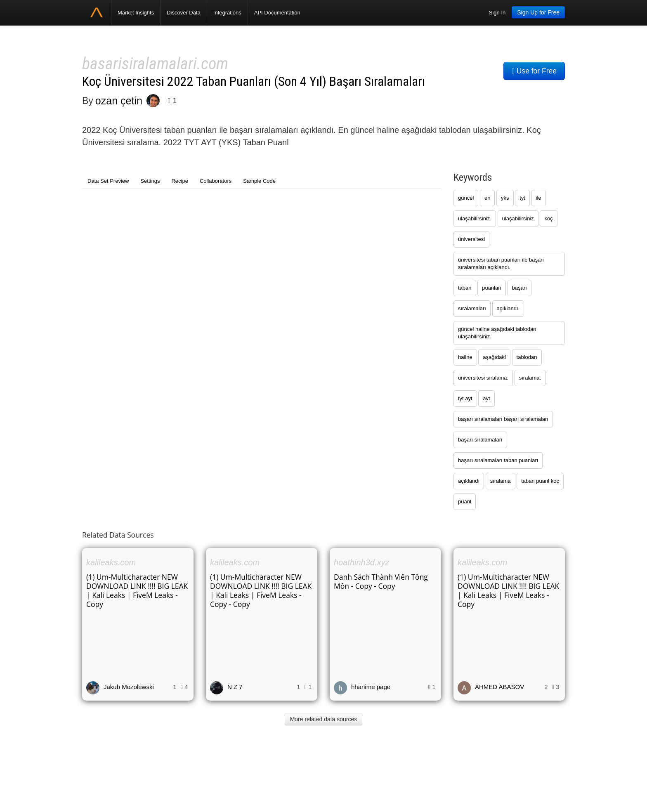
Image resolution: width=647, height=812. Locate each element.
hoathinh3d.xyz (362, 562)
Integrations (227, 13)
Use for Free (534, 71)
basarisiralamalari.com (155, 64)
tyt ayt (465, 398)
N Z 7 (235, 687)
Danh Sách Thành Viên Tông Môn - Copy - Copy (381, 581)
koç (548, 218)
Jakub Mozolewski (129, 687)
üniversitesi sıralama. (483, 378)
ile (539, 198)
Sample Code (259, 181)
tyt (522, 198)
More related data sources (324, 719)
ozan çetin (119, 101)
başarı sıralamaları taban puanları (498, 460)
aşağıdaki (494, 357)
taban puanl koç (540, 481)
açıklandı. (508, 308)
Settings (150, 181)
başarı (519, 288)
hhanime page (371, 687)
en (487, 198)
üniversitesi (471, 239)
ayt (486, 398)
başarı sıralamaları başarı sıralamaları (503, 419)
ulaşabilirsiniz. (475, 218)
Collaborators (216, 181)
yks (505, 198)
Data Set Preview (108, 181)
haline (465, 357)
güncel (466, 198)
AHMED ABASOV (499, 687)
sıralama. (530, 378)
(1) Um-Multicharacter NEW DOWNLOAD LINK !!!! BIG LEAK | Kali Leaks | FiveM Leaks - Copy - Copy (261, 590)
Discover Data (184, 13)
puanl (465, 502)
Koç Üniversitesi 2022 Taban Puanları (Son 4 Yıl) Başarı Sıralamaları (254, 81)
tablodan (527, 357)
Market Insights (136, 13)
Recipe (179, 181)
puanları (492, 288)
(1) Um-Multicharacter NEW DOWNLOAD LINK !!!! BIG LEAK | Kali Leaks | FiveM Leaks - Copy (137, 590)
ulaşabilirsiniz (518, 218)
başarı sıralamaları (480, 440)
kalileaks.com (111, 562)
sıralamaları (472, 308)
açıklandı (469, 481)
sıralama (501, 481)
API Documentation (277, 13)
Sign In (497, 13)
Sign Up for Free (538, 12)
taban (465, 288)
